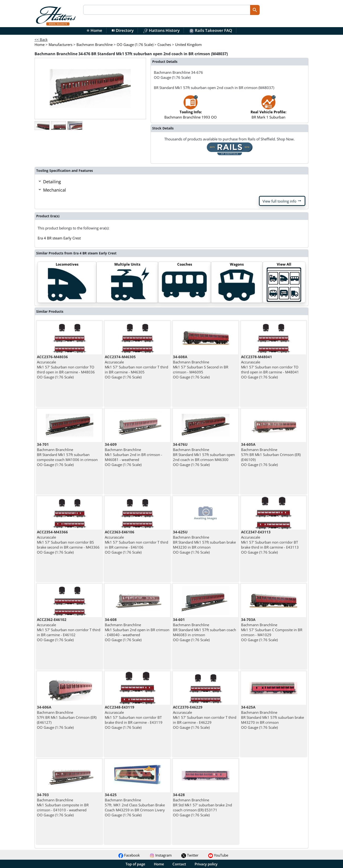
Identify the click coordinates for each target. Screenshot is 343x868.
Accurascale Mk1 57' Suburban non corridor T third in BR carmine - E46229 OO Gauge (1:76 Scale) (205, 717)
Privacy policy (206, 864)
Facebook (129, 855)
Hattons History (161, 30)
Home (94, 30)
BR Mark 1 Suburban (268, 109)
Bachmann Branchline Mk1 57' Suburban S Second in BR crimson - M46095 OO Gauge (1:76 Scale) (201, 367)
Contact (179, 864)
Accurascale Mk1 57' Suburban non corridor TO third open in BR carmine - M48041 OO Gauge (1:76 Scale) (270, 367)
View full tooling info (282, 201)
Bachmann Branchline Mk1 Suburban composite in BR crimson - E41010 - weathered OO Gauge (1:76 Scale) (63, 805)
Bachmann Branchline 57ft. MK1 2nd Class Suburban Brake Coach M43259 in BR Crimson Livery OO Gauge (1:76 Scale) (135, 805)
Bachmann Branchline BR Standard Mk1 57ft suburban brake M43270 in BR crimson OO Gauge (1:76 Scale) (272, 717)
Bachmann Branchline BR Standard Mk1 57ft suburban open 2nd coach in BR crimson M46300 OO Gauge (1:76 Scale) (204, 454)
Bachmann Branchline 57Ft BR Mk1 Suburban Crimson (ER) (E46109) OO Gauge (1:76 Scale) (271, 454)
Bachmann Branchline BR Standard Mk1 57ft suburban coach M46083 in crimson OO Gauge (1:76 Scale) (204, 630)
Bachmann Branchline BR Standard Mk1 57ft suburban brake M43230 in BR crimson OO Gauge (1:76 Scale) (204, 542)
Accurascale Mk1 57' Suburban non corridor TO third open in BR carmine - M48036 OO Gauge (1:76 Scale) (66, 367)
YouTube (218, 855)
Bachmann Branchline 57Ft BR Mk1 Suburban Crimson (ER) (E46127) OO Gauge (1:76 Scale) (67, 717)
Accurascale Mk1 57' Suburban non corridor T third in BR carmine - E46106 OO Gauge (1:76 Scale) (136, 542)
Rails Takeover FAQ (211, 30)
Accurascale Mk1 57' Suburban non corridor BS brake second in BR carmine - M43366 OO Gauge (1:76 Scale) (68, 542)
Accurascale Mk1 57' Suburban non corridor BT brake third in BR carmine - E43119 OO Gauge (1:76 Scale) (134, 717)
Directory (123, 30)
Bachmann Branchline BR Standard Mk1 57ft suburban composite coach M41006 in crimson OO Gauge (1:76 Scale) (67, 454)
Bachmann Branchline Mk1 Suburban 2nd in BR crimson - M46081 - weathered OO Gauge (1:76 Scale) (134, 454)
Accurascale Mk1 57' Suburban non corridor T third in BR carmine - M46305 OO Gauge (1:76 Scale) (136, 367)
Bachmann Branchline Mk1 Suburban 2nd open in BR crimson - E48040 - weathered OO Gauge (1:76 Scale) (137, 630)
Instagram (161, 855)
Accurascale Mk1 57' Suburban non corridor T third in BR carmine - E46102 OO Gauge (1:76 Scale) (69, 630)
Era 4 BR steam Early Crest (59, 238)
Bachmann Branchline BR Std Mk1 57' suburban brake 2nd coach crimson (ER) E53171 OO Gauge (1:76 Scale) (202, 805)
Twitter (190, 855)
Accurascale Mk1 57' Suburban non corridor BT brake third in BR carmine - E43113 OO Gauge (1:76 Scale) (270, 542)
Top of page (135, 864)
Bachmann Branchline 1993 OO (191, 109)
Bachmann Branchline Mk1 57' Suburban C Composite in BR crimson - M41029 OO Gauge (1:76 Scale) (272, 630)
